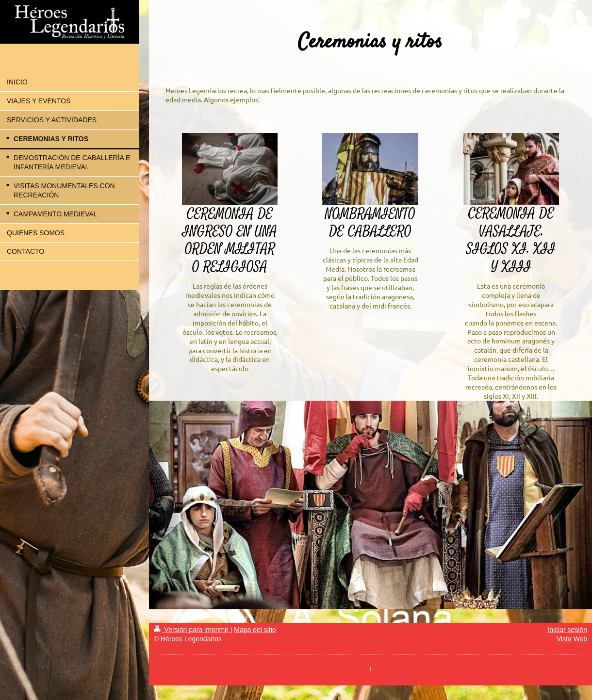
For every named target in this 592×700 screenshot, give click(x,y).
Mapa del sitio (255, 630)
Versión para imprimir (192, 630)
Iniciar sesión (567, 630)
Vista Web (572, 639)
